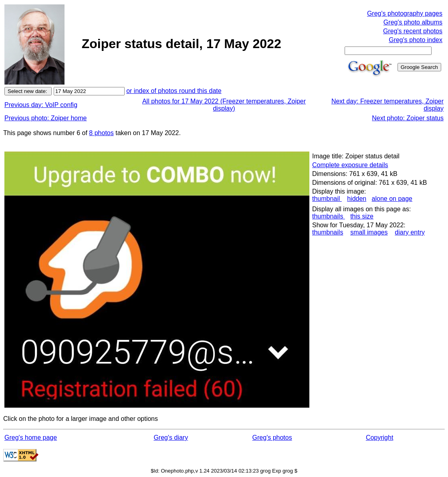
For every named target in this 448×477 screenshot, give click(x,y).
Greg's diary (171, 438)
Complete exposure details (350, 165)
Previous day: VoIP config (41, 105)
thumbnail (327, 199)
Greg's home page (31, 438)
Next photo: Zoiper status (408, 118)
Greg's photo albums (413, 22)
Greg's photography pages (405, 13)
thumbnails (329, 216)
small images (369, 232)
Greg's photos (272, 438)
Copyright (379, 438)
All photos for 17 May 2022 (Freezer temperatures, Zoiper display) (224, 105)
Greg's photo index (416, 40)
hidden (357, 199)
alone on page (392, 199)
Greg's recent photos (413, 31)
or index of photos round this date (174, 91)
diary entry (410, 232)
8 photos (101, 133)
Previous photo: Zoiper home (45, 118)
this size (362, 216)
